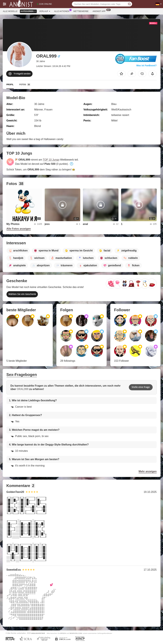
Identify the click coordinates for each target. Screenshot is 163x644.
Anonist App (100, 11)
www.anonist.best (38, 633)
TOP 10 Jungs (51, 160)
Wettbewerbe (81, 11)
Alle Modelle (10, 11)
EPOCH (63, 633)
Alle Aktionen (63, 11)
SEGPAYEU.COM (76, 633)
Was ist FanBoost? (146, 65)
